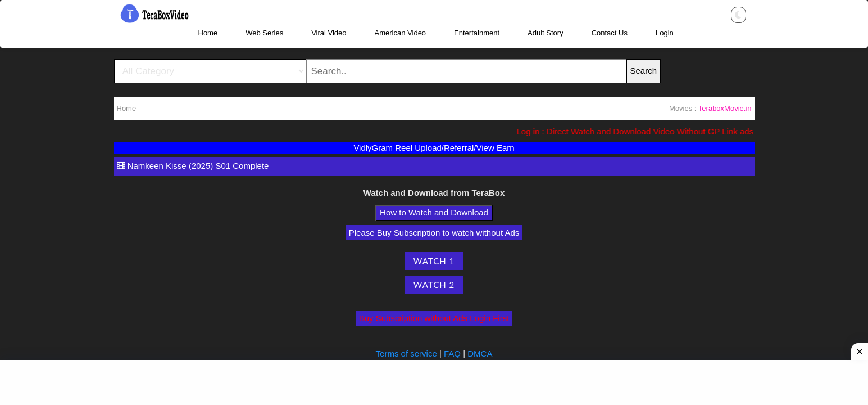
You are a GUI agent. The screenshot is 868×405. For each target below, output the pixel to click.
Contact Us (610, 33)
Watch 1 (434, 261)
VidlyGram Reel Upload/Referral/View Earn (434, 148)
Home (208, 33)
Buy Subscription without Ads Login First (434, 318)
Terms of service (408, 354)
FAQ (452, 354)
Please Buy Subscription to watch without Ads (434, 233)
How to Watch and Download (434, 212)
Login (665, 33)
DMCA (480, 354)
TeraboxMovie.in (725, 108)
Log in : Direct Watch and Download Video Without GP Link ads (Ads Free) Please (676, 131)
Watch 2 (434, 285)
